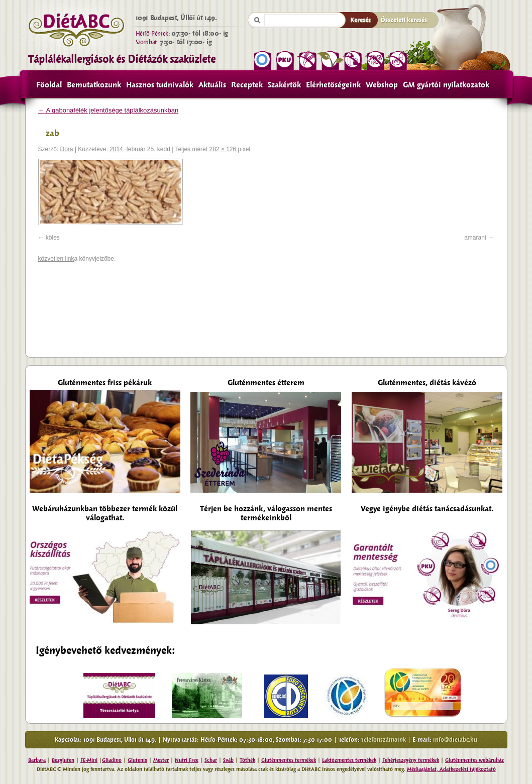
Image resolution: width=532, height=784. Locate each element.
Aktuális (212, 85)
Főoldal (49, 85)
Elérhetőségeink (333, 85)
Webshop (382, 85)
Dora (67, 149)
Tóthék (247, 760)
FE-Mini (89, 760)
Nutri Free (187, 760)
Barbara (37, 760)
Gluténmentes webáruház (474, 760)
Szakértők (284, 85)
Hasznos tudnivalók (160, 85)
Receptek (247, 85)
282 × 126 (223, 149)
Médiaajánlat (422, 769)
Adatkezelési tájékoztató (467, 769)
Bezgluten (63, 760)
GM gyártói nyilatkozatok (446, 85)
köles (53, 238)
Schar (211, 760)
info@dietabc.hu (455, 740)
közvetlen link (56, 259)
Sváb (228, 760)
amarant (475, 238)
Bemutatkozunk (94, 85)
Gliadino (112, 760)
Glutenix (137, 760)
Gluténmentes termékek (289, 760)
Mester (161, 760)
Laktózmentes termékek (349, 760)
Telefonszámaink (384, 740)
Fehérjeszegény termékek (411, 760)
